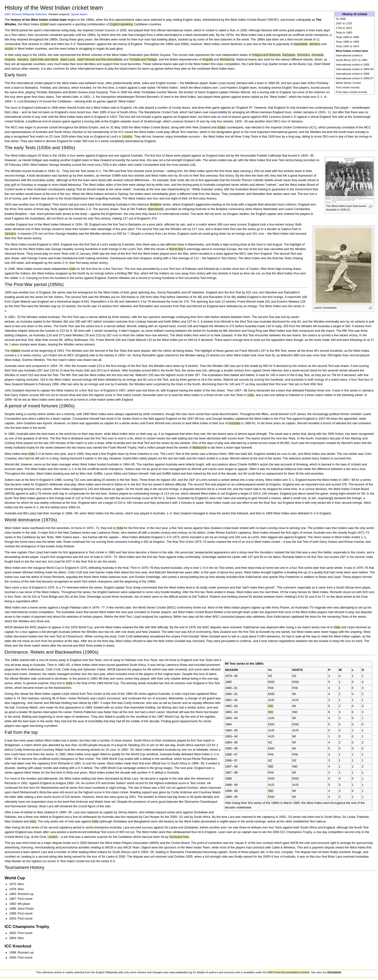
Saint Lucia (68, 60)
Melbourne (200, 448)
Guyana (10, 60)
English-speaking (121, 24)
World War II (178, 249)
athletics (315, 44)
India (73, 269)
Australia (234, 423)
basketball (301, 44)
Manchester (156, 209)
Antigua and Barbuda (266, 55)
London (127, 137)
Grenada (317, 55)
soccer (9, 49)
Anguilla (208, 60)
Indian (221, 127)
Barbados (289, 55)
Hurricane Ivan (179, 837)
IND (271, 706)
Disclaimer (334, 972)
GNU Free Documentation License (288, 972)
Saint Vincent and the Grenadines (100, 60)
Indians (16, 351)
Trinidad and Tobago (143, 60)
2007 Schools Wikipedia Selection (26, 14)
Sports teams (79, 14)
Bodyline (156, 205)
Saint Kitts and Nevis (44, 60)
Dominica (303, 55)
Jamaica (23, 60)
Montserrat (227, 60)
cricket (44, 24)
